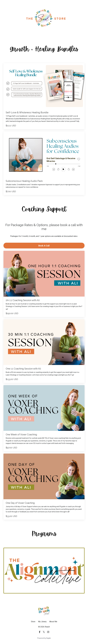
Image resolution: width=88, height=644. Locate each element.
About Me (53, 622)
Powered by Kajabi (44, 638)
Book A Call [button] (44, 246)
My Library (42, 622)
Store (33, 622)
